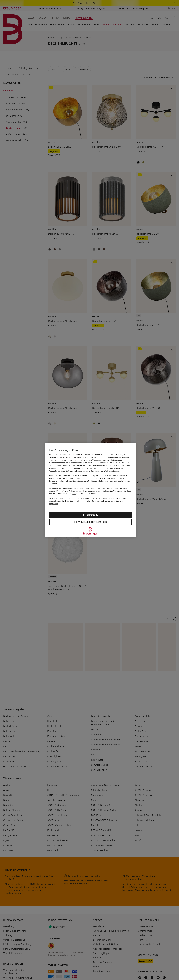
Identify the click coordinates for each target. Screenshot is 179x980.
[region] (90, 490)
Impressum (54, 504)
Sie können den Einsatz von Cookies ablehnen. (84, 494)
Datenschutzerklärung (112, 501)
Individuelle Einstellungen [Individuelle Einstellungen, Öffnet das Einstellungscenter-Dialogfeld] (90, 522)
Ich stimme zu (90, 515)
